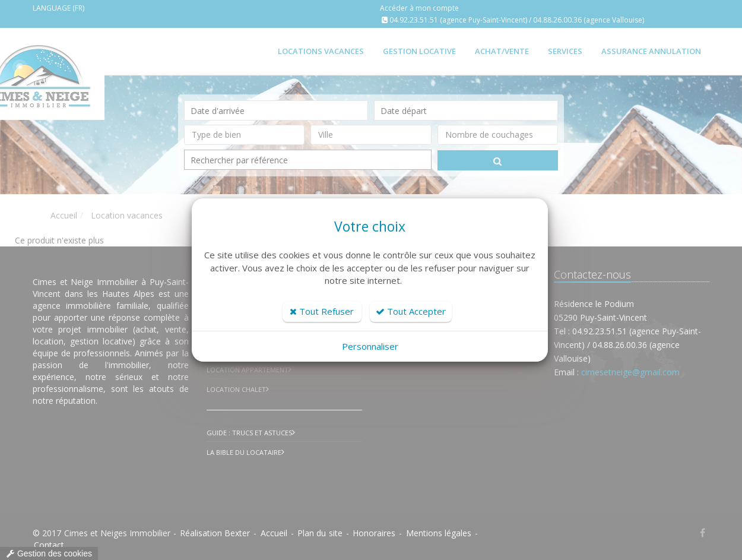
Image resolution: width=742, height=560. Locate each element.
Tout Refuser (322, 311)
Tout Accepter (411, 311)
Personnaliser (370, 346)
